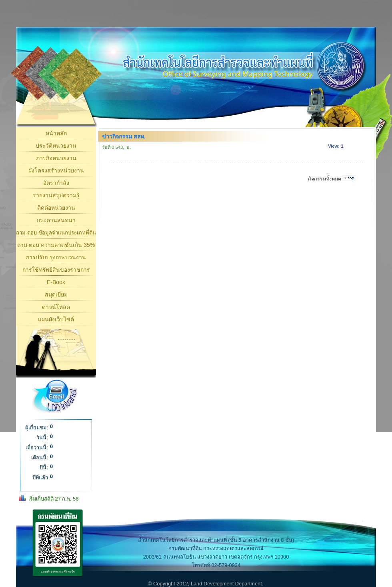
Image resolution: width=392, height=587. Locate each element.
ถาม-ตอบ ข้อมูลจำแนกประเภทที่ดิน (56, 233)
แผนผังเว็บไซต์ (56, 319)
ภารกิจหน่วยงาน (56, 158)
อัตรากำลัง (56, 183)
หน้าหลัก (56, 133)
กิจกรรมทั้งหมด (325, 179)
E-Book (56, 282)
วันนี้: (42, 438)
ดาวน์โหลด (56, 307)
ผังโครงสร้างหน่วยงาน (56, 170)
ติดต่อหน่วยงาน (56, 208)
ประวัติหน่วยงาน (56, 146)
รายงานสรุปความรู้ (56, 195)
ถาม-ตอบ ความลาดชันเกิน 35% (56, 245)
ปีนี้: (44, 468)
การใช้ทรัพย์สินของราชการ (56, 270)
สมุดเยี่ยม (56, 295)
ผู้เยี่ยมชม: (37, 428)
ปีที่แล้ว (40, 478)
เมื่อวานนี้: (37, 448)
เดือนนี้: (40, 458)
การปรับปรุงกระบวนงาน (56, 257)
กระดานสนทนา (56, 220)
